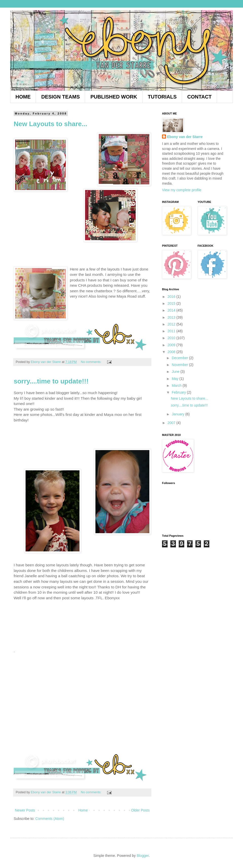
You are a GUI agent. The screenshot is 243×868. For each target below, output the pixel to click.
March (177, 385)
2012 (172, 324)
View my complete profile (182, 190)
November (180, 365)
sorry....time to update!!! (51, 381)
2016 (172, 297)
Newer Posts (25, 810)
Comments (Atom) (50, 819)
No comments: (92, 362)
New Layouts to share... (50, 124)
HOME (23, 97)
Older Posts (140, 810)
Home (83, 810)
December (180, 358)
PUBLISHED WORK (114, 97)
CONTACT (199, 97)
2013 (172, 317)
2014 (172, 310)
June (176, 372)
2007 (172, 423)
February (179, 392)
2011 (172, 331)
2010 (172, 338)
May (175, 379)
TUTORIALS (162, 97)
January (178, 414)
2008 (172, 352)
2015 (172, 303)
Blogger (143, 856)
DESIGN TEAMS (60, 97)
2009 (172, 345)
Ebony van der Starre (185, 137)
